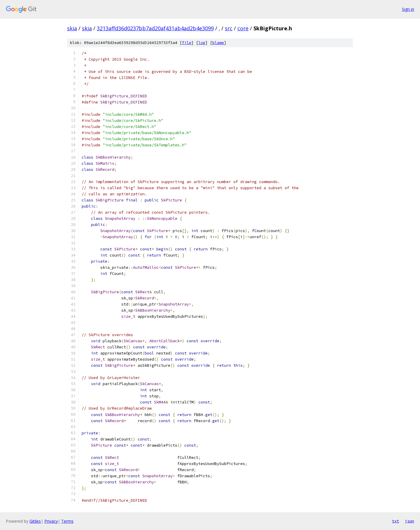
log (202, 43)
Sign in (408, 9)
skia (72, 28)
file (187, 43)
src (229, 28)
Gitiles (35, 521)
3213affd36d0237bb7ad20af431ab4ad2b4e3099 (155, 28)
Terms (67, 521)
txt (395, 521)
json (409, 521)
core (243, 28)
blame (218, 43)
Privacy (51, 521)
